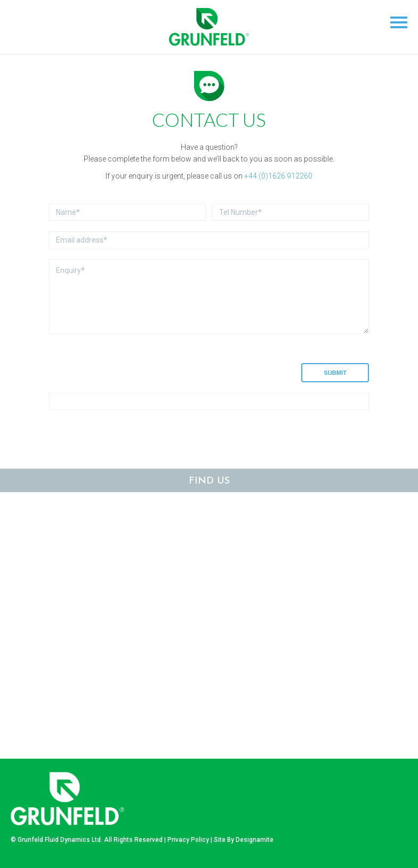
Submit (335, 373)
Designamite (255, 840)
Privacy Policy (188, 840)
